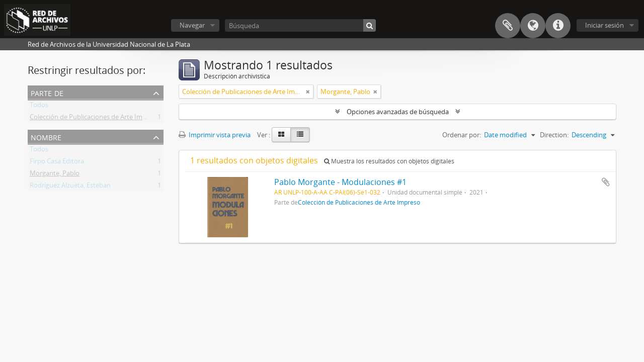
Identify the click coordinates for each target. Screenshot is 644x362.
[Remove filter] (308, 92)
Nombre (46, 137)
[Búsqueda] (300, 25)
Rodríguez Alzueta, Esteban (70, 187)
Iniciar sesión (605, 25)
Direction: (554, 135)
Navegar (192, 25)
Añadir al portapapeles (606, 182)
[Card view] (281, 135)
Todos (39, 107)
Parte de (47, 92)
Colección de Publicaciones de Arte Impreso (95, 119)
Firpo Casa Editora (57, 163)
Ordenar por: (462, 135)
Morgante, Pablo (55, 175)
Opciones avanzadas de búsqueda (398, 112)
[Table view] (300, 135)
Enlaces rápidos (558, 26)
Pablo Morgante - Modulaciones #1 (340, 182)
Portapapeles (508, 26)
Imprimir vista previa (215, 135)
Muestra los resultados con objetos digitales (389, 161)
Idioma (533, 26)
